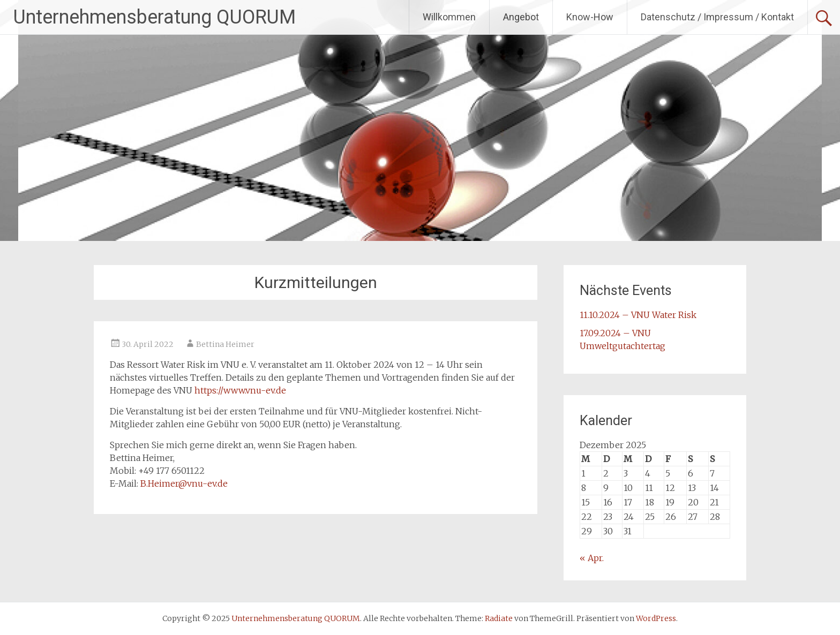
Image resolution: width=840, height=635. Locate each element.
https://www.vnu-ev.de (240, 390)
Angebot (521, 17)
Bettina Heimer (225, 344)
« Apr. (592, 558)
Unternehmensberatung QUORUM (155, 17)
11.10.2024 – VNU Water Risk (638, 315)
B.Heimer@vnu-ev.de (184, 483)
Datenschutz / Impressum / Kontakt (717, 17)
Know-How (590, 17)
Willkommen (449, 17)
